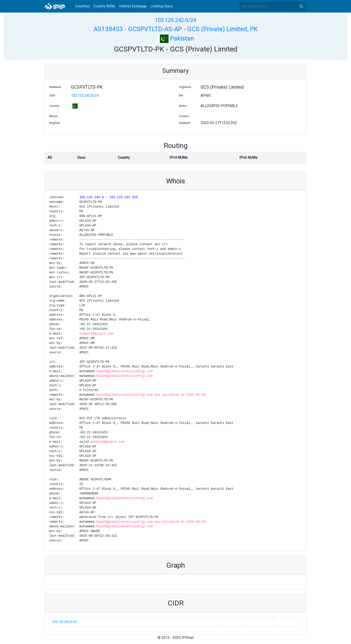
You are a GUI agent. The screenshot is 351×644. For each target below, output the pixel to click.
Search (301, 6)
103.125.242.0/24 (175, 20)
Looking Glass (162, 6)
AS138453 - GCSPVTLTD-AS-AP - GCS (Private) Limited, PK (176, 29)
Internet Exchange (133, 6)
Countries (82, 6)
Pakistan (176, 38)
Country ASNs (104, 6)
